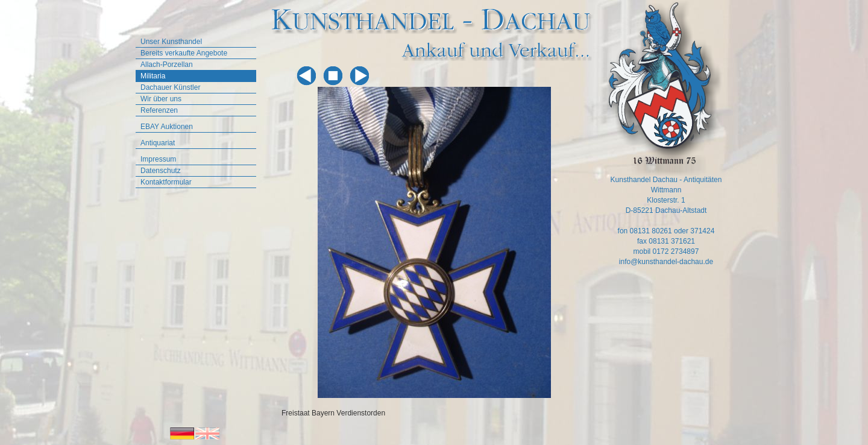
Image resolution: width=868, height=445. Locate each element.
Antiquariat (158, 143)
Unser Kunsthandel (171, 42)
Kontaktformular (166, 182)
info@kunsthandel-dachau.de (666, 262)
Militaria (153, 76)
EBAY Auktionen (167, 127)
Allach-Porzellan (167, 65)
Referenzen (159, 110)
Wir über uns (161, 99)
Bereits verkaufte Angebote (184, 53)
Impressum (158, 159)
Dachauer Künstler (170, 87)
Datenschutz (161, 171)
